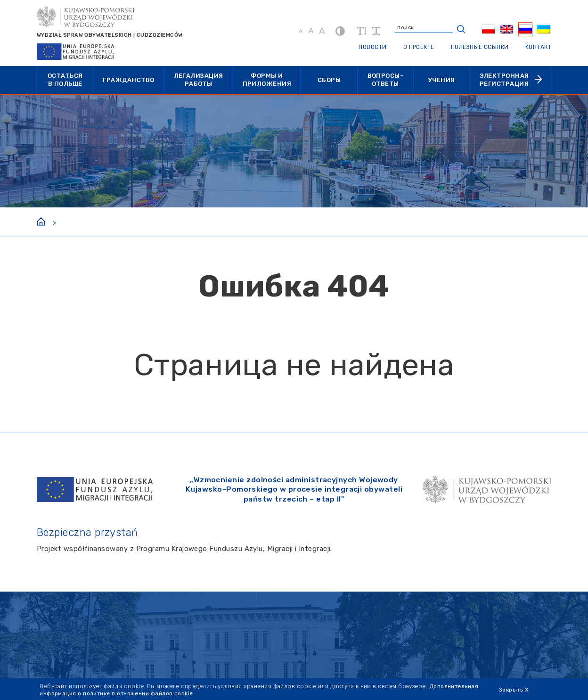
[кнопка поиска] (459, 29)
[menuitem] (488, 29)
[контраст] (338, 31)
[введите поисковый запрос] (426, 29)
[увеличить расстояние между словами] (374, 31)
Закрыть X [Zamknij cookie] (514, 690)
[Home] (41, 221)
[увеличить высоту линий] (360, 31)
